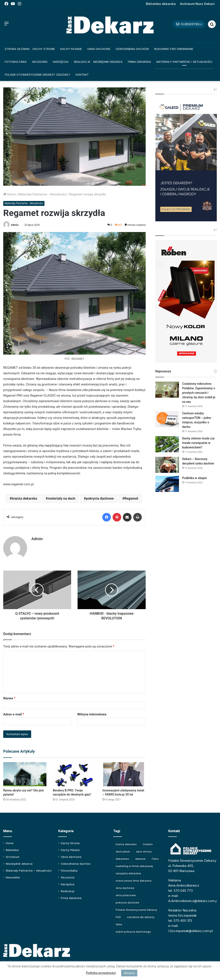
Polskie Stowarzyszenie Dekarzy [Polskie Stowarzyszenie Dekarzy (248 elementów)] (136, 910)
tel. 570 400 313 (180, 921)
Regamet (131, 498)
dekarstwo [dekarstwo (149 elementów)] (122, 859)
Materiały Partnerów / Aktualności (184, 62)
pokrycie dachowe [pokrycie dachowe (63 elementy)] (127, 903)
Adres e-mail (14, 714)
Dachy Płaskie (71, 49)
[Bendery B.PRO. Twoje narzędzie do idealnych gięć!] (74, 774)
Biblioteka (12, 850)
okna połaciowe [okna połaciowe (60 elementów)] (126, 895)
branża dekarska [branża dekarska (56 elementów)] (126, 844)
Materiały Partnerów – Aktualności (29, 871)
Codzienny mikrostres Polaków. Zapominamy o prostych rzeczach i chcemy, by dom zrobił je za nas (199, 393)
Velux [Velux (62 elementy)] (119, 924)
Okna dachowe (99, 49)
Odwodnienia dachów (132, 49)
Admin (15, 225)
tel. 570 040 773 (180, 891)
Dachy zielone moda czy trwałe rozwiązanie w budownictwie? (198, 443)
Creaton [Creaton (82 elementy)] (148, 844)
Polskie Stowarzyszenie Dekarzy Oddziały (37, 75)
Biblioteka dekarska (161, 4)
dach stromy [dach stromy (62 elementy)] (144, 852)
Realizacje (82, 62)
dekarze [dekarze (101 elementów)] (140, 859)
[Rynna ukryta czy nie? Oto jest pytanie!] (25, 774)
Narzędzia (61, 62)
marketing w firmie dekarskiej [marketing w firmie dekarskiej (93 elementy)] (134, 866)
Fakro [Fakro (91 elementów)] (155, 859)
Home (9, 194)
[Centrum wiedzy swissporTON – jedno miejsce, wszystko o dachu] (167, 419)
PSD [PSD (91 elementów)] (118, 917)
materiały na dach (61, 498)
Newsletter (13, 877)
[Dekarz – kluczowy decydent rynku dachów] (167, 465)
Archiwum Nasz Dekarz (197, 4)
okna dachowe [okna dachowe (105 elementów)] (125, 888)
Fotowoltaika (16, 62)
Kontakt (82, 75)
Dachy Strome (44, 49)
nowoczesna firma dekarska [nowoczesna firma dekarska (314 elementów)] (134, 881)
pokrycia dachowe (100, 498)
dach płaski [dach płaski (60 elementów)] (123, 852)
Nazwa (9, 698)
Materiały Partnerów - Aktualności (42, 194)
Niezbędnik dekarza (108, 62)
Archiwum (13, 857)
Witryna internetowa (92, 714)
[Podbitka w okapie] (167, 484)
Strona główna (17, 49)
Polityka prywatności (101, 973)
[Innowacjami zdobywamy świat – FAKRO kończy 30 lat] (124, 774)
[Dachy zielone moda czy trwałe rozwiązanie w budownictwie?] (167, 444)
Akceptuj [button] (129, 973)
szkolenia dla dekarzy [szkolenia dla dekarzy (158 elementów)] (141, 917)
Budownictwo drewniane (174, 49)
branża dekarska (24, 498)
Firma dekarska (139, 62)
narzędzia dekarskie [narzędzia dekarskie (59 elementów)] (128, 873)
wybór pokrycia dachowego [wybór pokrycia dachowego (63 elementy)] (133, 932)
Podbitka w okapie (195, 478)
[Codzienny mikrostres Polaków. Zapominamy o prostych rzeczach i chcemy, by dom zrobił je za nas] (167, 390)
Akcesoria (40, 62)
